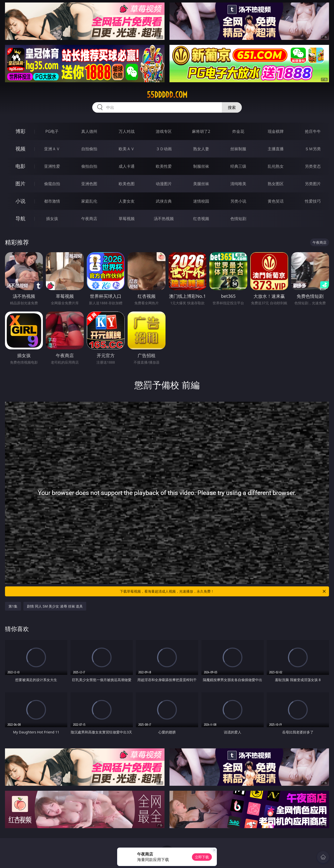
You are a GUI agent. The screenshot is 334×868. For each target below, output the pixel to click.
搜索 (232, 107)
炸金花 (238, 131)
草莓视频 (127, 219)
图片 (20, 184)
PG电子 (52, 131)
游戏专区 (164, 131)
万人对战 (127, 131)
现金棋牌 (276, 131)
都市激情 (52, 201)
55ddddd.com (167, 95)
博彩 (20, 131)
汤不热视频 (164, 219)
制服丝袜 (201, 166)
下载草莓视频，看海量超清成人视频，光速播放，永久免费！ (223, 591)
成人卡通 (127, 166)
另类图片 (313, 184)
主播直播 (276, 149)
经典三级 (238, 166)
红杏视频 (201, 219)
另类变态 (313, 166)
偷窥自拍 (52, 184)
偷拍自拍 (89, 166)
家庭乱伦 (89, 201)
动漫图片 (164, 184)
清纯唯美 (238, 184)
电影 (20, 166)
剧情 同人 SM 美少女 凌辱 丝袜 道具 (55, 606)
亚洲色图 (89, 184)
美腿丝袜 (201, 184)
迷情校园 (201, 201)
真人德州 (89, 131)
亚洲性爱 (52, 166)
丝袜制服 (238, 149)
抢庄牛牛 (313, 131)
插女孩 (52, 219)
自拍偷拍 (89, 149)
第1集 (13, 606)
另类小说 (238, 201)
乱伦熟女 (276, 166)
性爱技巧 (313, 201)
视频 (20, 149)
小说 (20, 201)
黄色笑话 (276, 201)
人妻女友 (127, 201)
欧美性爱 (164, 166)
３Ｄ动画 (164, 149)
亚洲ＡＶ (52, 149)
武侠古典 (164, 201)
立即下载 (202, 857)
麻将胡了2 (201, 131)
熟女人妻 (201, 149)
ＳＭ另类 (313, 149)
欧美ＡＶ (127, 149)
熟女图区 (276, 184)
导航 (20, 218)
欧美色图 (127, 184)
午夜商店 (89, 219)
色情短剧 (238, 219)
